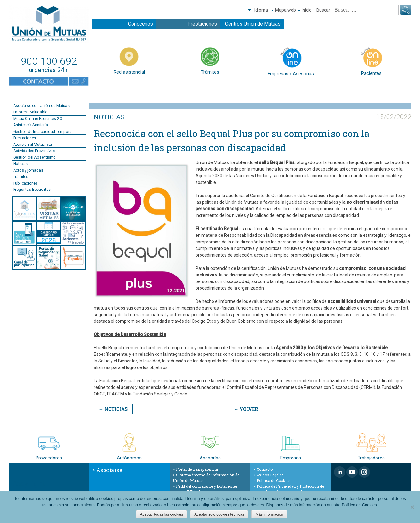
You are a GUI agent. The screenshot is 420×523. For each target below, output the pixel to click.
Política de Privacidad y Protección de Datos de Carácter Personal (289, 489)
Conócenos (141, 24)
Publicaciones (26, 183)
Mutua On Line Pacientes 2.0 (38, 119)
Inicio (307, 10)
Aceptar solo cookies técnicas (219, 514)
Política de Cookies (274, 480)
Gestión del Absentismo (35, 157)
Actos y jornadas (28, 170)
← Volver (245, 409)
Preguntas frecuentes (32, 189)
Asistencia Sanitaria (31, 125)
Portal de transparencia (197, 469)
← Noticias (113, 409)
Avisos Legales (270, 475)
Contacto (265, 469)
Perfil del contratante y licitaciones (207, 486)
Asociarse (109, 470)
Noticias (20, 164)
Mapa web (286, 10)
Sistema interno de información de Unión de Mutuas (206, 477)
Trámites (21, 176)
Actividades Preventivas (34, 151)
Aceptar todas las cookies (162, 514)
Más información (269, 514)
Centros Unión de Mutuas (253, 24)
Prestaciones (202, 24)
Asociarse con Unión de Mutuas (41, 106)
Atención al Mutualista (33, 144)
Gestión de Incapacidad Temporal (43, 131)
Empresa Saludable (30, 112)
